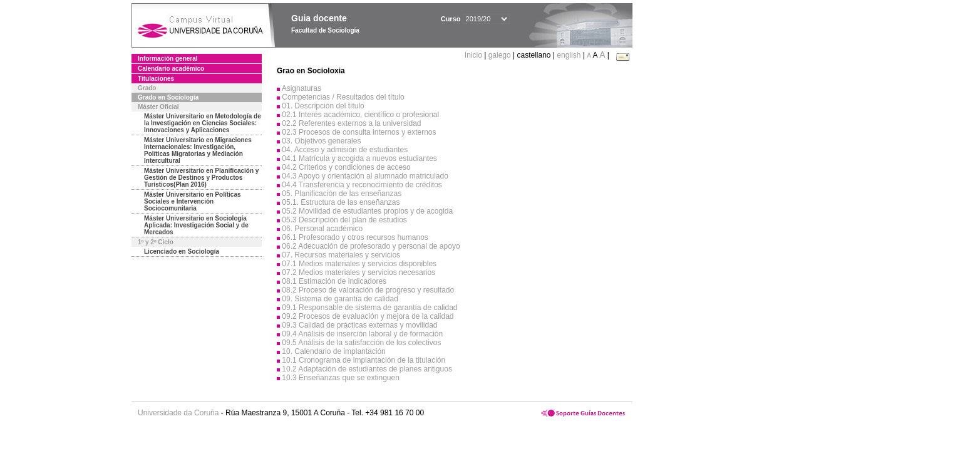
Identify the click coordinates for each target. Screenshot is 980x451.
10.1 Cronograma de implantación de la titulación (364, 360)
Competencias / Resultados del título (343, 97)
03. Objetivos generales (321, 141)
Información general (168, 59)
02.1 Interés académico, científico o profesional (360, 115)
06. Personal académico (322, 229)
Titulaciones (156, 79)
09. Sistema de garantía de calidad (340, 299)
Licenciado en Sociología (182, 251)
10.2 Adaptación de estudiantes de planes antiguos (367, 369)
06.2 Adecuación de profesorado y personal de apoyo (371, 246)
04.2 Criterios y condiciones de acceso (346, 167)
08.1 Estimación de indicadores (334, 281)
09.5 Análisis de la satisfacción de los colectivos (361, 343)
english (569, 55)
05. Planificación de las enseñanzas (342, 194)
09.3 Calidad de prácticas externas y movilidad (359, 325)
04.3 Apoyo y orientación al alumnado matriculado (365, 176)
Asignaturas (302, 88)
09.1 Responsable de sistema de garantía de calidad (369, 308)
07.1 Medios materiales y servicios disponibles (359, 264)
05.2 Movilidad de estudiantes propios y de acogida (367, 211)
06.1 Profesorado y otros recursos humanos (355, 237)
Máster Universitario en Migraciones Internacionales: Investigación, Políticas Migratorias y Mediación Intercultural (198, 150)
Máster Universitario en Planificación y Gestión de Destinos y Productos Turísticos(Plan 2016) (201, 178)
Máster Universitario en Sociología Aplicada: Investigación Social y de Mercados (196, 225)
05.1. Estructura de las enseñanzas (341, 202)
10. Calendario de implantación (333, 351)
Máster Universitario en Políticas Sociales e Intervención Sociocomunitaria (193, 201)
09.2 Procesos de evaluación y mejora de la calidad (368, 316)
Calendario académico (171, 69)
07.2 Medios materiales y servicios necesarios (358, 272)
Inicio (474, 55)
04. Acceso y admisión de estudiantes (345, 150)
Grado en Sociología (168, 97)
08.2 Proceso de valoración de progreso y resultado (368, 290)
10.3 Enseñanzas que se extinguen (340, 378)
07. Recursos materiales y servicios (341, 255)
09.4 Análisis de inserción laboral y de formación (362, 334)
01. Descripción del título (323, 106)
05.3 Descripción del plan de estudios (344, 220)
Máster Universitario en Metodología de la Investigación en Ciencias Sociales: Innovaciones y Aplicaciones (203, 123)
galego (500, 55)
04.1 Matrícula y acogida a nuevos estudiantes (359, 158)
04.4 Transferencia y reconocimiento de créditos (362, 185)
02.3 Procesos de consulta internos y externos (359, 132)
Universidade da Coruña (178, 413)
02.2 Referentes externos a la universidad (351, 123)
